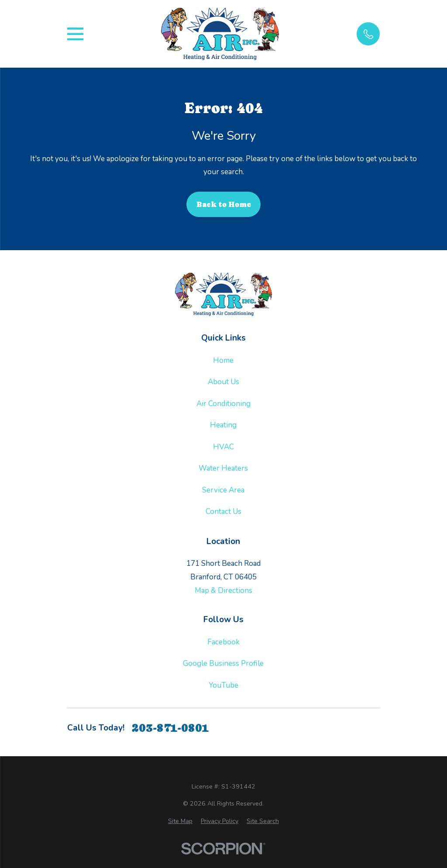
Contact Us (223, 511)
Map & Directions (223, 591)
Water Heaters (223, 468)
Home (223, 360)
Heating (223, 425)
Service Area (223, 490)
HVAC (223, 447)
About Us (223, 382)
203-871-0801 (170, 728)
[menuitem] (180, 821)
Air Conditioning (223, 404)
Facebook (223, 642)
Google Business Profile (223, 663)
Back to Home (224, 204)
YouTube (223, 685)
